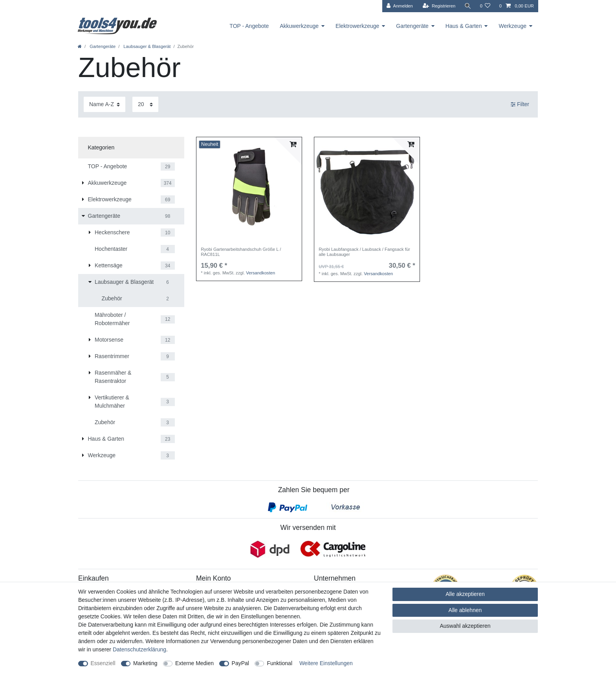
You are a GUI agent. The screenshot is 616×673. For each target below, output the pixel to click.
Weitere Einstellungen (326, 663)
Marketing (145, 663)
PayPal (240, 663)
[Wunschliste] (485, 6)
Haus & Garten (464, 26)
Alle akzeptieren (465, 594)
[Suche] (467, 6)
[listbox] (249, 190)
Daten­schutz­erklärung (139, 649)
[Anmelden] (400, 6)
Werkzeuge (512, 26)
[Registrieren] (439, 6)
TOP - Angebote (249, 26)
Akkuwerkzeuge (299, 26)
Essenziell (103, 663)
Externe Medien (194, 663)
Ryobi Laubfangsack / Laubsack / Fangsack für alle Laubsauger (364, 252)
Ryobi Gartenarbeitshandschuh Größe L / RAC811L (241, 252)
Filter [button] (520, 105)
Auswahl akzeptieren (465, 626)
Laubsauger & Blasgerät (146, 46)
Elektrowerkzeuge (357, 26)
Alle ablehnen (465, 610)
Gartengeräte (412, 26)
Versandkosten (260, 273)
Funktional (280, 663)
